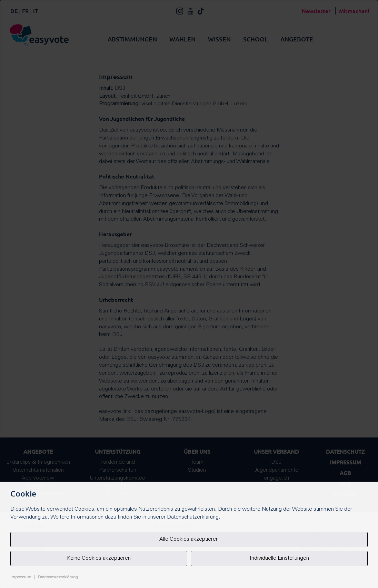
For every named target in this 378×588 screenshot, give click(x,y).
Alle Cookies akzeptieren (189, 539)
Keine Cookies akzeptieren (99, 558)
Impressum (21, 577)
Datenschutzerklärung (58, 577)
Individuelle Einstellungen (279, 558)
